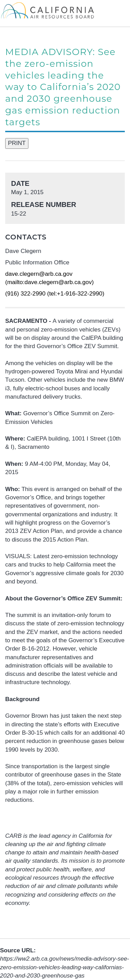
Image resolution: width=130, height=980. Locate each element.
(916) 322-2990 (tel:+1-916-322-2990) (55, 294)
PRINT (17, 143)
